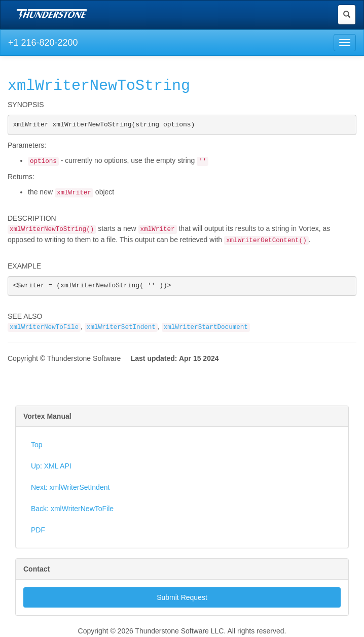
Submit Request (182, 598)
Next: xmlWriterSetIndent (70, 488)
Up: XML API (51, 467)
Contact (37, 570)
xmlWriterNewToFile (44, 328)
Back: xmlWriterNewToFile (72, 510)
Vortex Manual (47, 417)
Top (37, 446)
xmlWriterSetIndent (121, 328)
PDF (38, 531)
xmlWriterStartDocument (206, 328)
